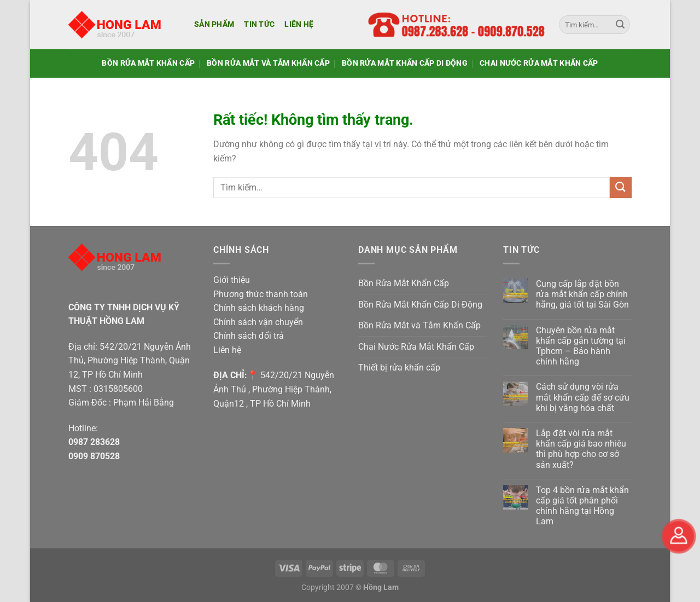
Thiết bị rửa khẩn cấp (399, 367)
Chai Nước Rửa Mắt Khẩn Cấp (539, 63)
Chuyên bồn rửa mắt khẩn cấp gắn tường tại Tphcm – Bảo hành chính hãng (581, 346)
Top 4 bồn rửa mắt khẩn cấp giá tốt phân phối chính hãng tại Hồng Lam (582, 506)
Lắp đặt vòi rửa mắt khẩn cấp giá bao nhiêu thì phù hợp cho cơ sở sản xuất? (581, 449)
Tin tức (259, 24)
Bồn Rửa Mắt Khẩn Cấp (148, 63)
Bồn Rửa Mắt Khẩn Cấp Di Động (405, 63)
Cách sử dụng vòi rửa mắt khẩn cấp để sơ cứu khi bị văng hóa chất (583, 397)
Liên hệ (299, 24)
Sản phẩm (214, 24)
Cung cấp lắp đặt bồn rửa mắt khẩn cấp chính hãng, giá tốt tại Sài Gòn (582, 294)
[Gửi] (620, 25)
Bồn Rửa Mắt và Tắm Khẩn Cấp (268, 63)
